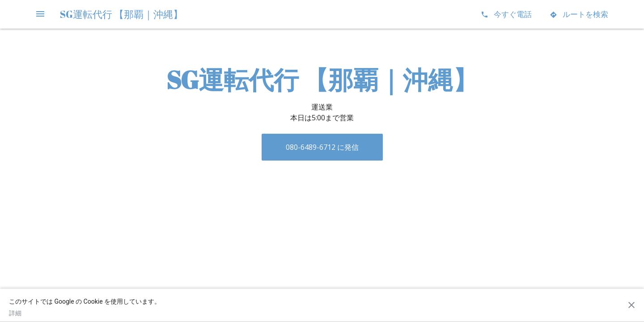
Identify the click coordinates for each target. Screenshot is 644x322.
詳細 (15, 313)
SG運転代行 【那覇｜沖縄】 (121, 14)
